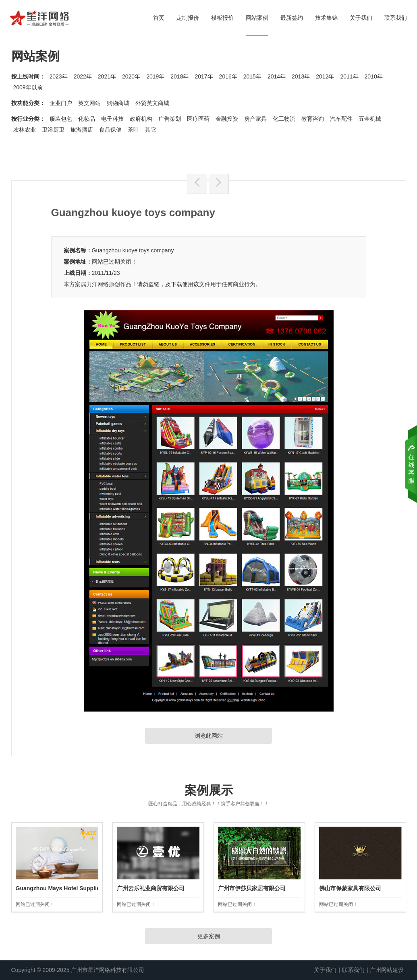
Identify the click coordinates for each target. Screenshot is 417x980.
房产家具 (255, 119)
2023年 (59, 76)
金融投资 (227, 119)
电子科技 (112, 119)
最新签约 (292, 18)
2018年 (179, 76)
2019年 (155, 76)
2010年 (374, 76)
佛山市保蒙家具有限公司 (350, 888)
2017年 (204, 76)
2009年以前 (28, 87)
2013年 (301, 76)
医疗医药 (198, 119)
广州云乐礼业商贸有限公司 (151, 888)
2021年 (107, 76)
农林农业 (25, 130)
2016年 (228, 76)
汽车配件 (341, 119)
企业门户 (61, 103)
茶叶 (133, 130)
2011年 (349, 76)
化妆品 (87, 119)
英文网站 (89, 103)
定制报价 (188, 18)
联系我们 (396, 18)
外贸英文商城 (152, 103)
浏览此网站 (209, 736)
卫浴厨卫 (53, 130)
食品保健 (110, 130)
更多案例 (209, 936)
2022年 (83, 76)
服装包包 (61, 119)
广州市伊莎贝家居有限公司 (252, 888)
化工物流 (284, 119)
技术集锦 (326, 18)
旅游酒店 (82, 130)
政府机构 (141, 119)
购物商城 (118, 103)
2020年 (131, 76)
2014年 (277, 76)
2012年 (325, 76)
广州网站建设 (387, 970)
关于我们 (361, 18)
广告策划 (170, 119)
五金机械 (370, 119)
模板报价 (222, 18)
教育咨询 (313, 119)
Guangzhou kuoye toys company (133, 250)
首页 (159, 18)
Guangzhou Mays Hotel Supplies (59, 888)
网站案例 (257, 18)
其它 (151, 130)
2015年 (252, 76)
